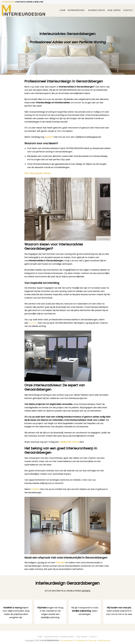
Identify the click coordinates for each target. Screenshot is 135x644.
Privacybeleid (67, 641)
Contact (128, 10)
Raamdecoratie (97, 10)
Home (63, 10)
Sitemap (92, 641)
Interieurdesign (77, 10)
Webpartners (104, 641)
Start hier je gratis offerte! (38, 173)
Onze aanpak (114, 10)
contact (49, 137)
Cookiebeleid (81, 641)
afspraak (60, 563)
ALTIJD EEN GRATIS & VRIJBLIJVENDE (67, 591)
